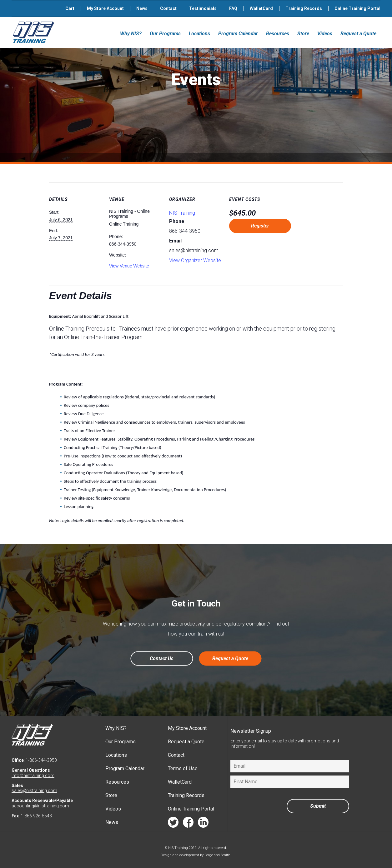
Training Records (304, 8)
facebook (188, 824)
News (142, 8)
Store (303, 34)
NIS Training (182, 213)
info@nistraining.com (33, 776)
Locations (199, 34)
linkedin (203, 824)
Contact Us (162, 658)
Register (260, 226)
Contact (168, 8)
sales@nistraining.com (34, 791)
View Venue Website (129, 266)
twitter (173, 824)
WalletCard (261, 8)
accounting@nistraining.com (40, 806)
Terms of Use (183, 768)
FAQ (233, 8)
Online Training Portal (357, 8)
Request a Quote (358, 34)
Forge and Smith (217, 855)
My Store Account (105, 8)
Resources (278, 34)
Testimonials (203, 8)
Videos (325, 34)
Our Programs (165, 34)
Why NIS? (131, 34)
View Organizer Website (195, 260)
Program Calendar (238, 34)
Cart (70, 8)
